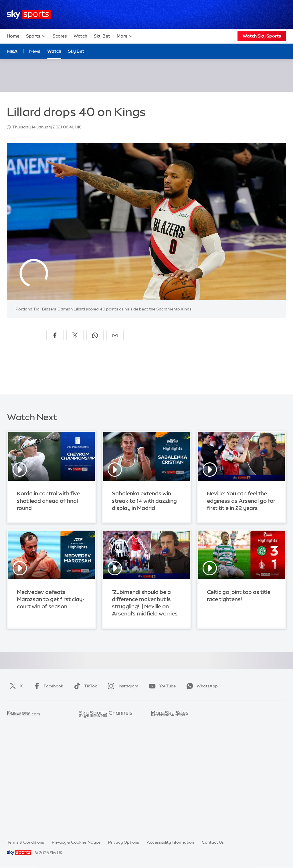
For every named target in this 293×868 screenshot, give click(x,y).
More (125, 36)
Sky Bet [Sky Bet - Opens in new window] (76, 51)
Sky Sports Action (96, 782)
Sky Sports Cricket (97, 747)
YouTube (161, 686)
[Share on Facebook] (55, 335)
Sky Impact (162, 773)
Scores (60, 36)
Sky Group (161, 747)
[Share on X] (75, 335)
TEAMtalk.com (21, 739)
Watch (80, 36)
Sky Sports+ (90, 799)
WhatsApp (201, 686)
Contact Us (213, 842)
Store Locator (164, 782)
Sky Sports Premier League (105, 730)
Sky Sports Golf (94, 756)
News (35, 51)
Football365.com (23, 747)
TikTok (84, 686)
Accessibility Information (170, 842)
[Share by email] (115, 335)
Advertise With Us (168, 790)
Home (13, 36)
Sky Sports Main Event (100, 722)
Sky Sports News (95, 790)
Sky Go (158, 739)
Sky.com (159, 722)
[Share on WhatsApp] (95, 335)
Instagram (122, 686)
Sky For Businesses (169, 756)
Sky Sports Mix (93, 816)
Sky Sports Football (98, 739)
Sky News (160, 730)
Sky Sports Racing (97, 807)
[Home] (29, 14)
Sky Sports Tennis (96, 773)
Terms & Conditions (25, 842)
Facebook (47, 686)
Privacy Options (124, 842)
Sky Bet (102, 36)
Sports (36, 36)
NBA (12, 51)
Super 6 (14, 730)
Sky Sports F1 (92, 765)
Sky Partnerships (167, 765)
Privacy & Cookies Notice (76, 842)
